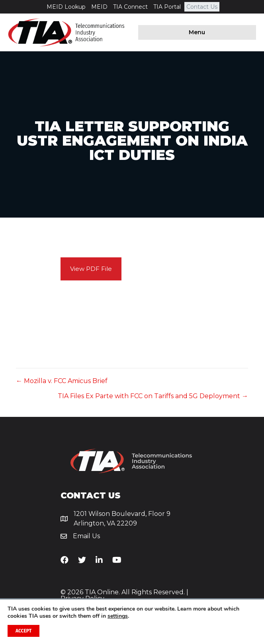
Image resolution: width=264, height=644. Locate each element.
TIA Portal (167, 7)
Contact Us (202, 7)
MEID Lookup (66, 7)
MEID (99, 7)
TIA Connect (130, 7)
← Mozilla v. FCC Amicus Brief (62, 381)
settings (118, 616)
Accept (23, 631)
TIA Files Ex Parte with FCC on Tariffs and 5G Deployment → (153, 396)
